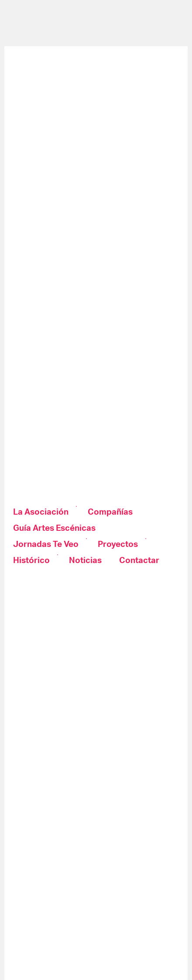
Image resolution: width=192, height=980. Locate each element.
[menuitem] (42, 512)
